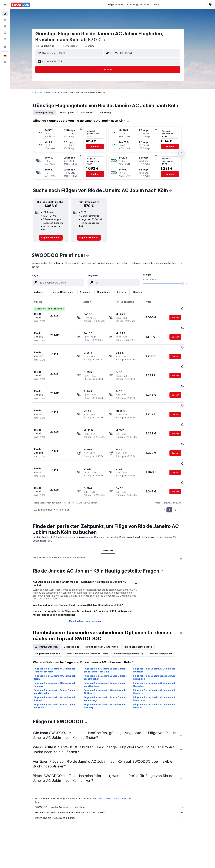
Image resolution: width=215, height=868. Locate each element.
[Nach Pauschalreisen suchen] (5, 33)
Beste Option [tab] (72, 113)
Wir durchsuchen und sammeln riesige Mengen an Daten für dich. (114, 779)
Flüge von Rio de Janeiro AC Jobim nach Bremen (59, 666)
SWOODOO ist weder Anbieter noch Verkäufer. (114, 774)
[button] (5, 5)
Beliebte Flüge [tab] (76, 613)
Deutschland (50, 92)
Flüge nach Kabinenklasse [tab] (143, 613)
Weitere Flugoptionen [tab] (166, 620)
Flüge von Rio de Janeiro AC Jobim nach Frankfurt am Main (59, 637)
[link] (56, 238)
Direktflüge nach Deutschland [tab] (106, 613)
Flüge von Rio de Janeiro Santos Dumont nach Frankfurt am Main (110, 637)
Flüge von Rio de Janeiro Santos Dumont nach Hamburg (110, 651)
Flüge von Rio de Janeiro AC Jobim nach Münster (159, 673)
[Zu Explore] (5, 39)
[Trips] (5, 47)
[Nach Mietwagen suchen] (5, 26)
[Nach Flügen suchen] (5, 14)
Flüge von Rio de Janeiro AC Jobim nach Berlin (59, 644)
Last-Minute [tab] (91, 113)
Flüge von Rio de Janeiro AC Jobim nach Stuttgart (109, 658)
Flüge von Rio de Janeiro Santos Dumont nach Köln (60, 673)
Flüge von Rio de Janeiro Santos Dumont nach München (110, 644)
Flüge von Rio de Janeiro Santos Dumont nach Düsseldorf (60, 658)
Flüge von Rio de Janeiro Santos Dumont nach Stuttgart (110, 666)
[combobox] (52, 46)
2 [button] (180, 476)
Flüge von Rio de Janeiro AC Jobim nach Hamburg (59, 651)
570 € (99, 40)
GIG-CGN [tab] (113, 517)
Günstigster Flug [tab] (49, 113)
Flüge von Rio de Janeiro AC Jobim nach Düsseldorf (159, 651)
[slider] (190, 284)
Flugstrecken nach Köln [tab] (53, 620)
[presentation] (109, 40)
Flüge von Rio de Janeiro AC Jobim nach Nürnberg (109, 673)
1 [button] (174, 476)
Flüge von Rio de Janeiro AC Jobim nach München (159, 637)
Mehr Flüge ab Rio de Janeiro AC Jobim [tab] (92, 620)
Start (39, 92)
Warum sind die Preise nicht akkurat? (114, 785)
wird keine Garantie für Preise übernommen (118, 765)
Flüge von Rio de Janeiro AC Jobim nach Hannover (159, 658)
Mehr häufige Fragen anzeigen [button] (90, 588)
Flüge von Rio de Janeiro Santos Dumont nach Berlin (160, 644)
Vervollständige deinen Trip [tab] (134, 620)
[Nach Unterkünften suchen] (5, 20)
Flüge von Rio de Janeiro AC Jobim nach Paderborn (159, 666)
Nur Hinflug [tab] (110, 113)
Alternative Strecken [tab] (51, 613)
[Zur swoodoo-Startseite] (21, 5)
